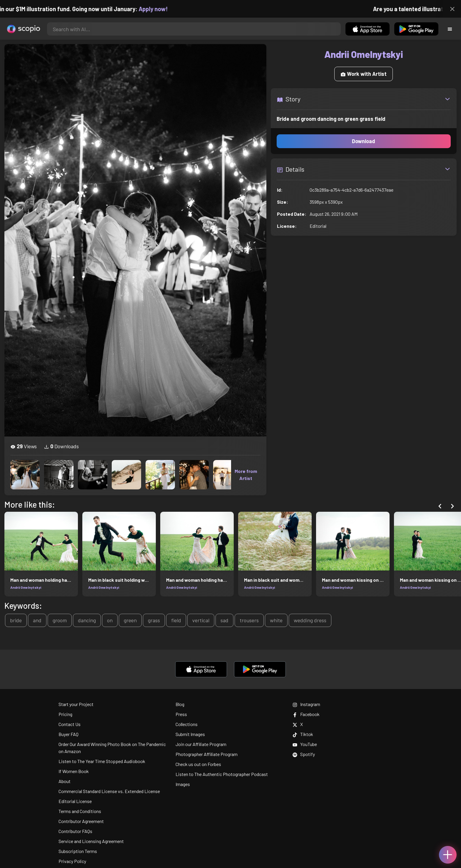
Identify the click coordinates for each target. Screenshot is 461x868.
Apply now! (158, 9)
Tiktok (303, 734)
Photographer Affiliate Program (207, 754)
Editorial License (75, 801)
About (65, 781)
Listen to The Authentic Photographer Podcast (222, 774)
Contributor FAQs (75, 831)
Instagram (306, 704)
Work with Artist (364, 74)
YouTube (305, 744)
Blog (180, 704)
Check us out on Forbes (198, 764)
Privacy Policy (72, 861)
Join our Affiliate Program (201, 744)
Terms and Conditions (80, 811)
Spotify (304, 754)
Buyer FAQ (69, 734)
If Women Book (74, 771)
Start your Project (76, 704)
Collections (187, 724)
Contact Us (70, 724)
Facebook (306, 714)
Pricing (65, 714)
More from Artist (246, 475)
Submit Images (190, 734)
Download (364, 141)
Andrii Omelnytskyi (26, 587)
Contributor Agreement (81, 821)
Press (181, 714)
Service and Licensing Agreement (91, 841)
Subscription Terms (78, 851)
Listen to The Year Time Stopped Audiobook (102, 761)
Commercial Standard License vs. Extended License (109, 791)
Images (183, 784)
